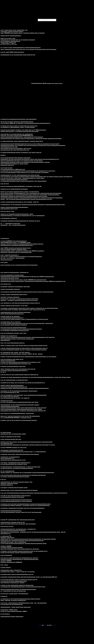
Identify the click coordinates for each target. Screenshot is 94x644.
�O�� (40, 625)
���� (54, 625)
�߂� (46, 625)
